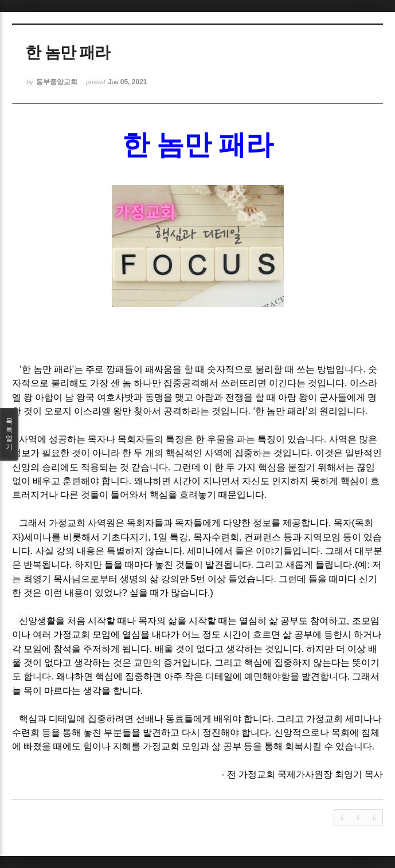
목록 (9, 434)
